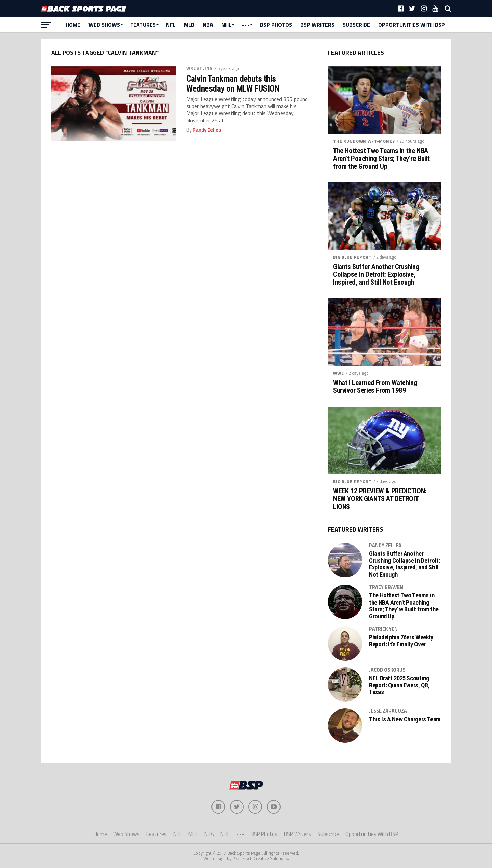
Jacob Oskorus (387, 670)
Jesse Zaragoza (388, 711)
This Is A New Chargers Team (405, 719)
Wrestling (200, 68)
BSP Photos (276, 25)
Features (143, 25)
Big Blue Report (352, 257)
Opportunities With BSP (412, 25)
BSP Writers (317, 25)
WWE (339, 373)
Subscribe (356, 25)
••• (246, 25)
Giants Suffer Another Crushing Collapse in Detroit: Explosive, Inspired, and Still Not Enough (376, 275)
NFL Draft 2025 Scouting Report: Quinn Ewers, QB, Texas (399, 685)
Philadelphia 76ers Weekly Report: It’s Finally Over (401, 641)
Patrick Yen (383, 629)
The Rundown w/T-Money (364, 141)
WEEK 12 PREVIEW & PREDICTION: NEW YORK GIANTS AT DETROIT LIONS (380, 499)
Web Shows (104, 25)
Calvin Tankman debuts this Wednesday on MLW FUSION (233, 83)
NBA (208, 25)
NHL (226, 25)
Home (73, 25)
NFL (171, 25)
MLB (189, 25)
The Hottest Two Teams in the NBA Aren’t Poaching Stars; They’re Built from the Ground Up (381, 159)
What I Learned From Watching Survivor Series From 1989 (375, 387)
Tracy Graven (386, 587)
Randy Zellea (207, 130)
